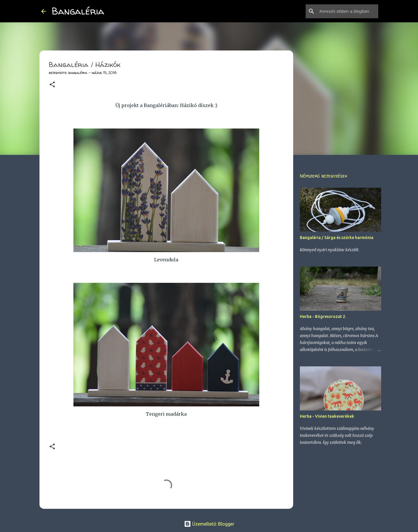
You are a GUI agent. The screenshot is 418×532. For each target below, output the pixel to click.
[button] (52, 85)
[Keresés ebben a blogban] (348, 11)
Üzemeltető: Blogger (209, 524)
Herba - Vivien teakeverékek (327, 416)
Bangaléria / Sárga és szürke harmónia (337, 238)
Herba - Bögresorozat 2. (323, 316)
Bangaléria (78, 11)
